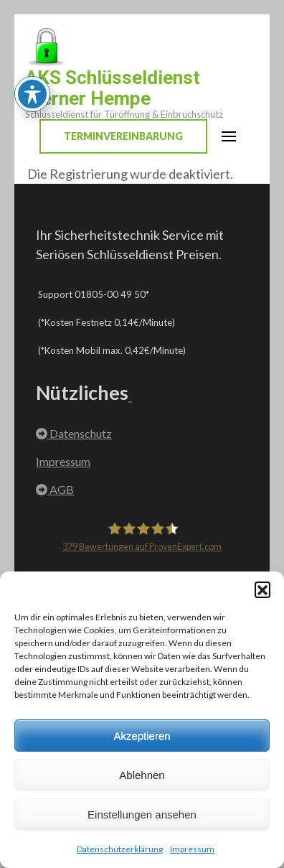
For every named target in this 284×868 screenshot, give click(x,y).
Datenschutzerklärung (120, 849)
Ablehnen (142, 775)
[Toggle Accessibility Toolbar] (32, 57)
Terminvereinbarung (123, 136)
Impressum (192, 849)
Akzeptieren (142, 736)
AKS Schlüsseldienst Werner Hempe (113, 88)
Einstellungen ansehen (142, 815)
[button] (262, 589)
